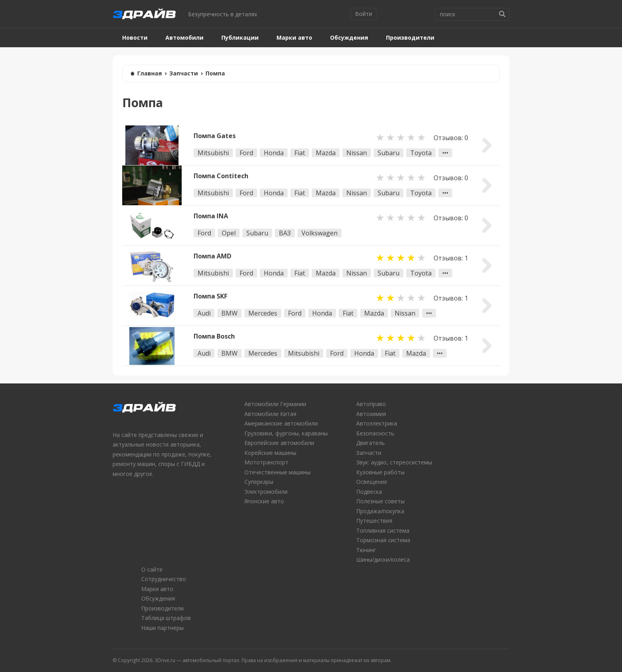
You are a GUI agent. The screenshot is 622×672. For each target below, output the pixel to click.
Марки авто (294, 38)
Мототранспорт (266, 462)
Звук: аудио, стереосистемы (394, 462)
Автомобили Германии (275, 404)
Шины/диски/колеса (383, 559)
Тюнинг (366, 550)
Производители (410, 38)
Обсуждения (349, 38)
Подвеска (369, 492)
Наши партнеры (162, 628)
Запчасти (184, 73)
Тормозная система (383, 540)
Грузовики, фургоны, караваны (286, 433)
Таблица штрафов (166, 618)
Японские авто (264, 501)
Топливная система (383, 530)
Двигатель (371, 443)
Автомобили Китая (270, 414)
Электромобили (266, 492)
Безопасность (375, 433)
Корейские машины (270, 453)
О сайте (152, 569)
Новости (135, 38)
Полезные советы (380, 501)
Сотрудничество (164, 579)
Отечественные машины (277, 472)
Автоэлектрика (377, 423)
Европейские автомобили (279, 443)
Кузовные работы (380, 472)
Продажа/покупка (380, 511)
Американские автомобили (281, 423)
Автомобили (184, 38)
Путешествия (374, 521)
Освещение (372, 482)
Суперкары (259, 482)
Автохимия (371, 414)
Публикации (240, 38)
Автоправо (371, 404)
